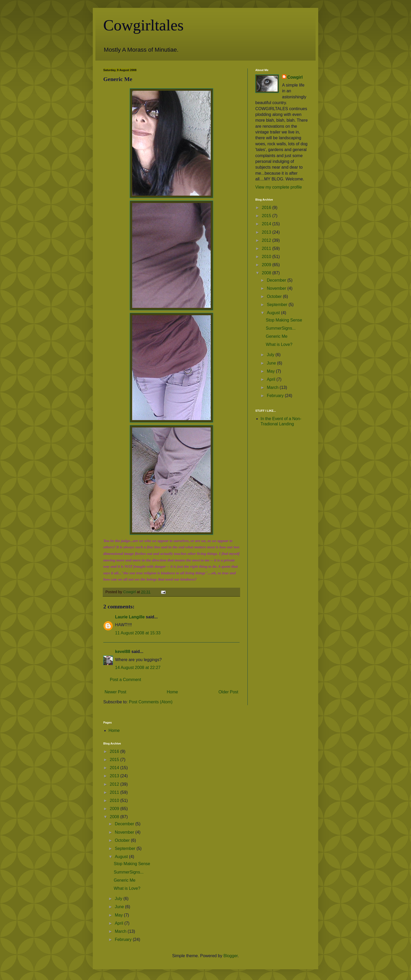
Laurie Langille (130, 617)
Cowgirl (295, 77)
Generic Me (277, 336)
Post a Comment (125, 680)
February (276, 396)
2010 (267, 257)
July (271, 355)
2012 (267, 240)
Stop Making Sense (284, 320)
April (272, 379)
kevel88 (123, 652)
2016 (267, 208)
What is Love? (279, 344)
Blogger (230, 956)
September (278, 305)
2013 (267, 232)
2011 (267, 248)
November (277, 288)
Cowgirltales (144, 25)
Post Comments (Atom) (151, 702)
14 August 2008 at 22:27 (138, 668)
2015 (267, 216)
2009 (267, 265)
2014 (267, 224)
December (277, 280)
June (272, 363)
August (274, 313)
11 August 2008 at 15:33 (138, 633)
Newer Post (115, 692)
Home (172, 692)
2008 (267, 273)
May (271, 371)
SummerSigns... (281, 328)
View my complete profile (279, 187)
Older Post (228, 692)
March (273, 387)
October (275, 296)
